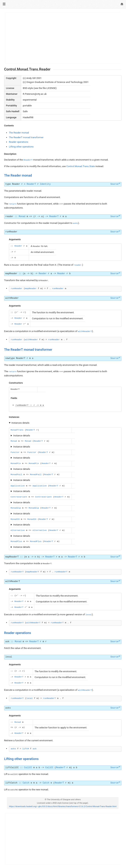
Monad (22, 217)
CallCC (28, 768)
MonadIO (15, 519)
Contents (9, 126)
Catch (26, 783)
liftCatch (11, 783)
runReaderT (22, 405)
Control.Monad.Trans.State (81, 166)
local (89, 615)
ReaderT (28, 160)
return (13, 204)
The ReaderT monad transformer (26, 137)
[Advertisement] (63, 38)
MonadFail (16, 475)
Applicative (18, 486)
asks (76, 223)
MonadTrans (17, 430)
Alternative (18, 530)
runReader (11, 232)
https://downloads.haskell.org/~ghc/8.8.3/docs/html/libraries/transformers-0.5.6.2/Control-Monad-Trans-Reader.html (63, 806)
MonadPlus (16, 541)
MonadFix (16, 463)
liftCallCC (12, 768)
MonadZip (16, 508)
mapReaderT (12, 557)
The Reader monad (19, 133)
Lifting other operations (21, 147)
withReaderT (85, 331)
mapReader (11, 274)
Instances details (20, 423)
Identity (45, 184)
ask (7, 642)
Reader (16, 184)
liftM (26, 749)
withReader (12, 298)
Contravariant (19, 497)
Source (114, 184)
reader (9, 217)
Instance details (22, 436)
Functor (15, 452)
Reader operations (19, 142)
